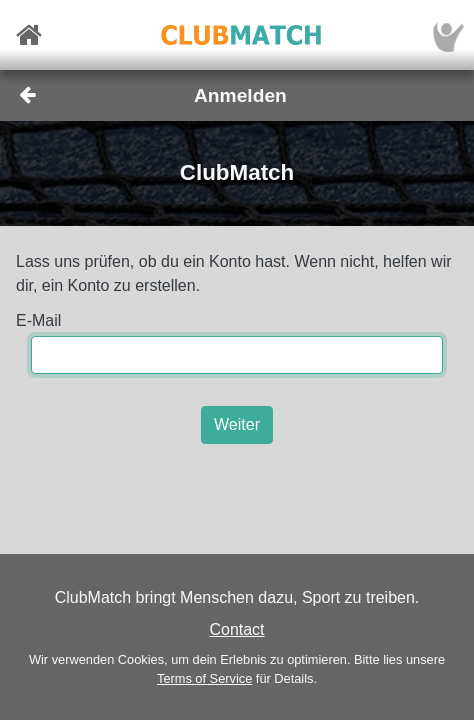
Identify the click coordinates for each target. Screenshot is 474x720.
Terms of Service (204, 678)
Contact (236, 629)
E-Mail (38, 320)
